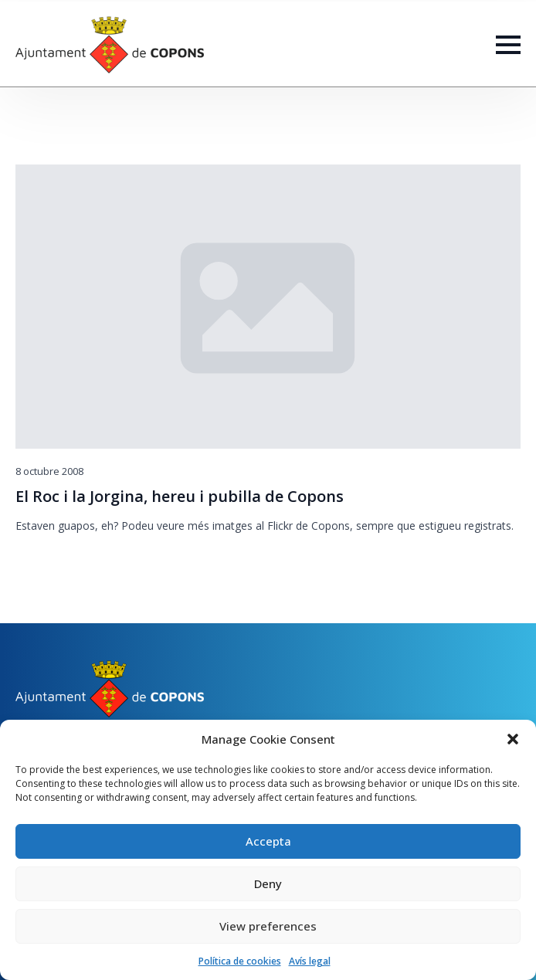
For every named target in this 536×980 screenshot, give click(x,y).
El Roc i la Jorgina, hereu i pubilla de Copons (180, 497)
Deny (268, 883)
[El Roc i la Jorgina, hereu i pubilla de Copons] (268, 307)
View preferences (268, 926)
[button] (513, 739)
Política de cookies (240, 961)
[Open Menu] (508, 45)
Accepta (268, 841)
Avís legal (310, 961)
